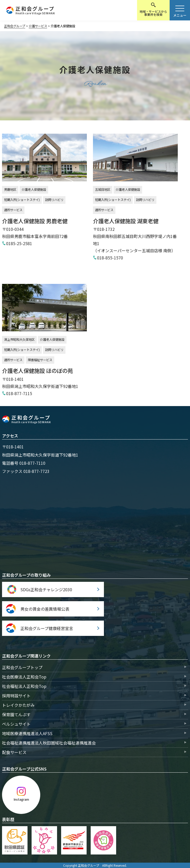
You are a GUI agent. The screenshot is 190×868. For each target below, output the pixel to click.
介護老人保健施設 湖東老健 (126, 221)
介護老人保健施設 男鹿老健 (35, 221)
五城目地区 (103, 190)
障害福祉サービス (40, 360)
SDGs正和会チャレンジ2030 (46, 589)
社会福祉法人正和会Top (24, 686)
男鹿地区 (10, 190)
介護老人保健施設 (34, 190)
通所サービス (13, 210)
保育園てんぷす (16, 714)
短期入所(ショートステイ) (22, 200)
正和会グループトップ (22, 667)
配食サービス (14, 752)
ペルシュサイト (16, 724)
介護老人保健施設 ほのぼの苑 (37, 370)
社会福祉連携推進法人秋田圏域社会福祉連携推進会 (49, 743)
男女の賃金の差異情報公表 (45, 609)
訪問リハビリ (54, 200)
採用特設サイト (16, 696)
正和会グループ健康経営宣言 (47, 628)
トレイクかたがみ (18, 705)
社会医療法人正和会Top (24, 677)
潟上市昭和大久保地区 (19, 339)
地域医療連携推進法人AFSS (27, 733)
